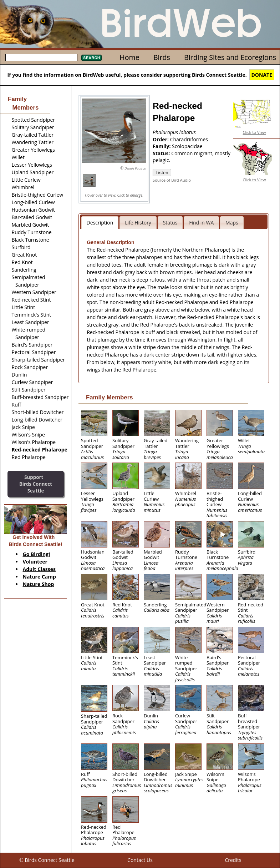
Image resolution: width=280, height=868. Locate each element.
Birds (162, 57)
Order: (161, 139)
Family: (162, 146)
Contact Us (140, 860)
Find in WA (201, 223)
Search (91, 58)
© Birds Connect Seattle (47, 860)
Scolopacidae (187, 146)
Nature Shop (39, 584)
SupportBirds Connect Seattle (36, 484)
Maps (232, 223)
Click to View (254, 132)
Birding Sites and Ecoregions (230, 57)
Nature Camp (39, 577)
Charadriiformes (189, 139)
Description (100, 223)
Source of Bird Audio (172, 180)
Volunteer (35, 562)
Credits (233, 860)
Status (170, 223)
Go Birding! (37, 554)
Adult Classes (39, 569)
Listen (162, 173)
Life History (138, 223)
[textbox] (41, 57)
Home (129, 57)
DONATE (262, 75)
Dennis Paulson (135, 168)
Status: (162, 153)
